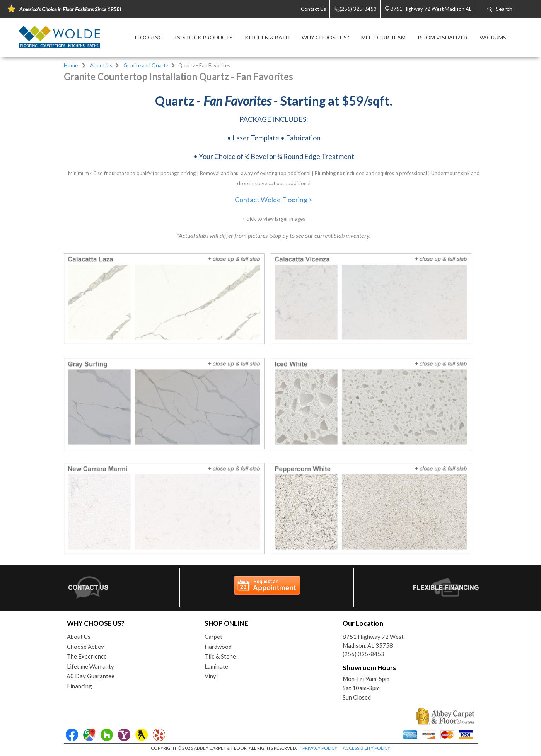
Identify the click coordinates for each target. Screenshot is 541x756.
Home (71, 65)
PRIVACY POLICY (320, 748)
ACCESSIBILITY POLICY (366, 748)
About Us (101, 65)
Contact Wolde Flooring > (274, 200)
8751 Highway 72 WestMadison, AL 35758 (373, 641)
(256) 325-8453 (364, 654)
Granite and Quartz (146, 65)
